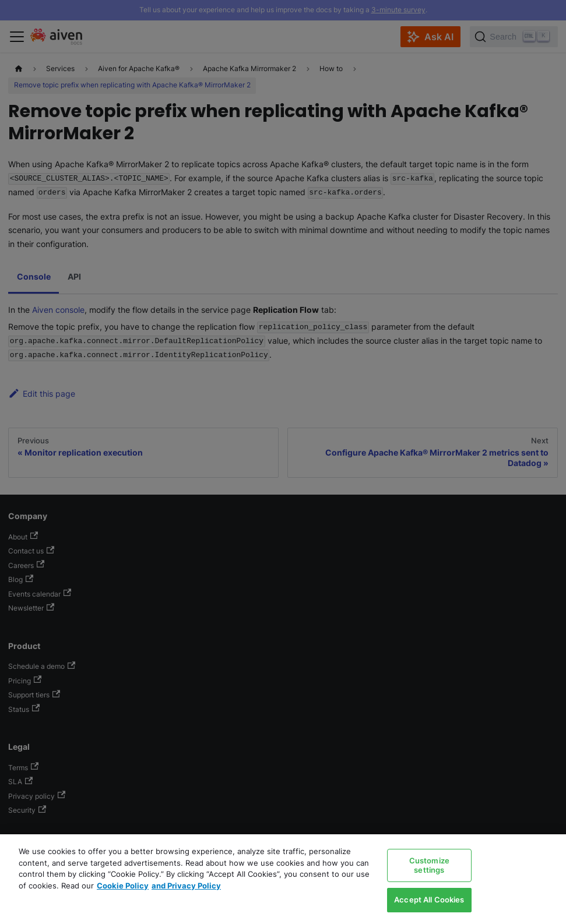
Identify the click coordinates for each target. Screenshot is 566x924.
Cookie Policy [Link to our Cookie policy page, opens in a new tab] (123, 886)
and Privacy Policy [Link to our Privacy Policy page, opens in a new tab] (186, 886)
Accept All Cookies (429, 900)
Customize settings (429, 865)
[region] (283, 879)
